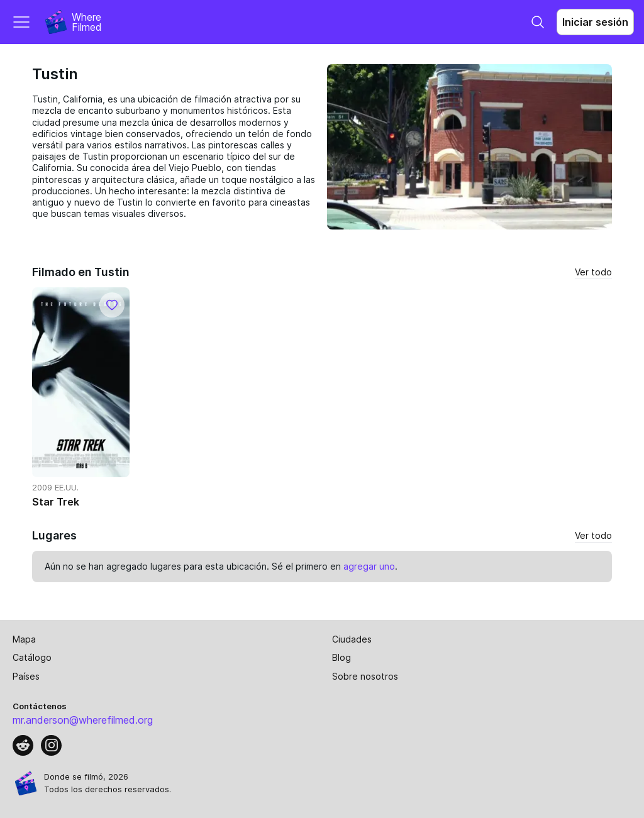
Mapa (24, 639)
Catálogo (32, 657)
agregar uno (369, 566)
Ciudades (352, 639)
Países (26, 676)
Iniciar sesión (595, 22)
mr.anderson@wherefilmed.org (83, 720)
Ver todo (593, 272)
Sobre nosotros (365, 676)
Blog (341, 657)
